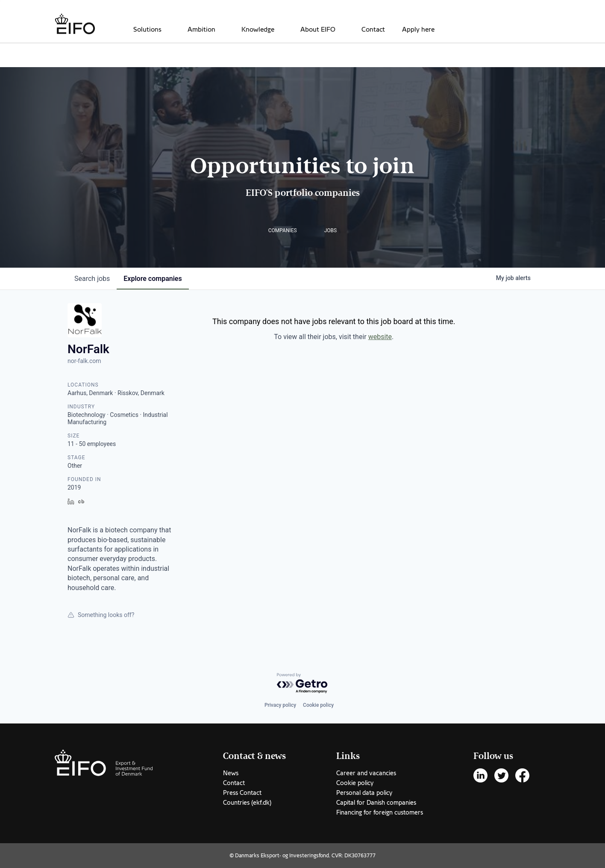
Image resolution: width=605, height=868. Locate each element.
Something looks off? (101, 615)
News (231, 773)
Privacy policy (280, 705)
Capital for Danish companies (376, 803)
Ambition (201, 30)
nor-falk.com (84, 361)
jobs (92, 279)
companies (153, 279)
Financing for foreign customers (380, 812)
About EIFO (318, 30)
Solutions (147, 30)
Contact (373, 30)
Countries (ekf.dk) (247, 803)
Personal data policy (364, 793)
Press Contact (242, 793)
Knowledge (258, 30)
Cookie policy (318, 705)
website (380, 337)
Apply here (418, 30)
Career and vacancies (366, 773)
